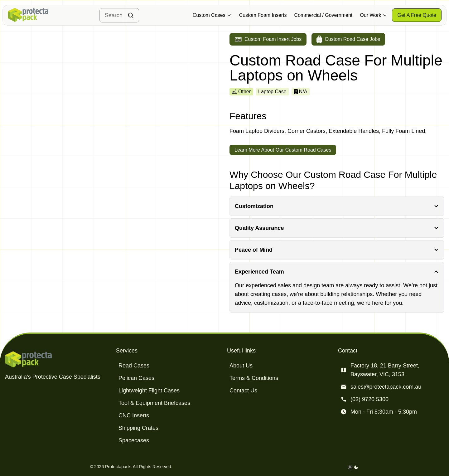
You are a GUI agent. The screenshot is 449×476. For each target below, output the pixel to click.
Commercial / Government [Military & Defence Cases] (323, 15)
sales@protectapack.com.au (386, 387)
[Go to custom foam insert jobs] (268, 39)
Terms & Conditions (254, 378)
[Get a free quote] (417, 15)
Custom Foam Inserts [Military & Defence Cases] (263, 15)
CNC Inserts (134, 415)
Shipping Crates (138, 428)
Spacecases (134, 440)
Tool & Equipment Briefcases (154, 403)
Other (241, 92)
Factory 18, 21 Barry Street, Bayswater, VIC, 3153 (385, 370)
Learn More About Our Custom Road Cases (283, 150)
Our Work (374, 15)
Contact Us (243, 391)
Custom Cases (212, 15)
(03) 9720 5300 (369, 399)
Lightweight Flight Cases (149, 391)
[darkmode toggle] (353, 467)
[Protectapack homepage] (58, 359)
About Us (241, 366)
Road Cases (134, 366)
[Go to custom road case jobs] (348, 39)
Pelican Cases (136, 378)
